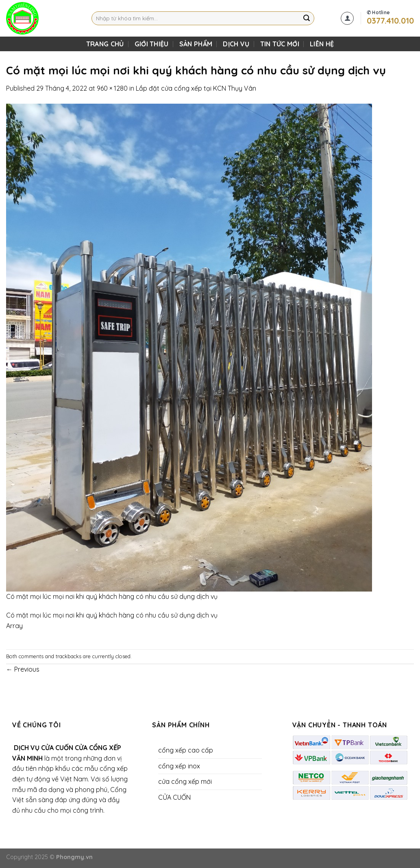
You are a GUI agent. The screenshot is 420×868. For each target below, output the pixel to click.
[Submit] (307, 18)
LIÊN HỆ (322, 44)
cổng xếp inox (179, 766)
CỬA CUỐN (174, 797)
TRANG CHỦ (105, 44)
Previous (23, 669)
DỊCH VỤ (236, 44)
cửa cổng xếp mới (185, 781)
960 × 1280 (112, 88)
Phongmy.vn (74, 857)
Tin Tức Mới (280, 44)
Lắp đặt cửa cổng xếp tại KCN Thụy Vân (196, 88)
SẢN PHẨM (196, 44)
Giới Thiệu (152, 44)
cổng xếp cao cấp (186, 750)
